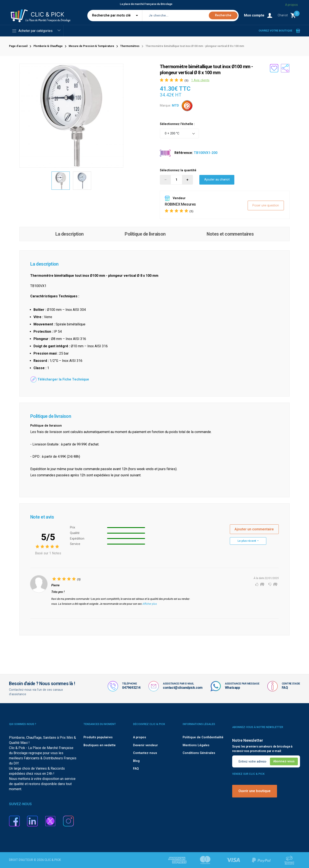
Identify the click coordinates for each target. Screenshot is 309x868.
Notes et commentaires (230, 234)
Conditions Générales (199, 753)
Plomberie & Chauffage (48, 46)
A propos (292, 5)
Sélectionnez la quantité (178, 170)
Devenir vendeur (145, 745)
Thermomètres (130, 46)
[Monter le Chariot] (289, 15)
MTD (175, 106)
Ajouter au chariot (217, 180)
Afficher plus (150, 604)
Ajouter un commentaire (254, 529)
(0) (260, 584)
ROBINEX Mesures (180, 204)
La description (70, 234)
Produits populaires (98, 737)
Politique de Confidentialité (203, 737)
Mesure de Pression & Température (91, 46)
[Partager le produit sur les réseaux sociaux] (285, 68)
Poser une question (266, 205)
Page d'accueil (18, 46)
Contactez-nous (145, 753)
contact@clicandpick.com (183, 688)
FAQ (285, 688)
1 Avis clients (200, 80)
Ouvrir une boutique (254, 791)
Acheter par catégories (32, 31)
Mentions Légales (196, 745)
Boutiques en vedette (100, 745)
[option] (61, 181)
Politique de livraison (145, 234)
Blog (136, 761)
